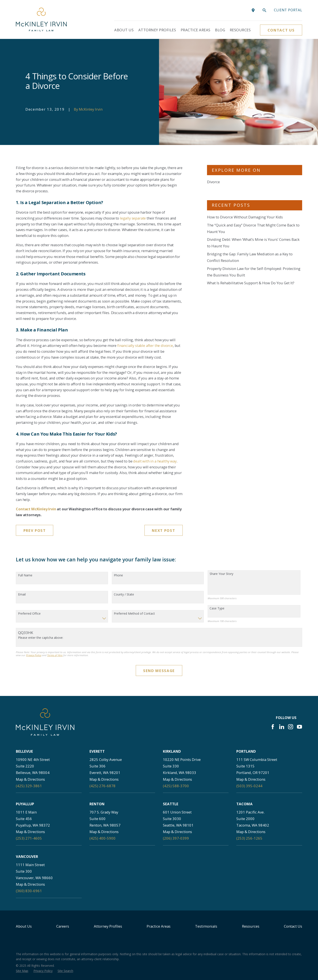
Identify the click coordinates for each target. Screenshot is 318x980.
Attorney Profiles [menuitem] (157, 30)
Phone (118, 575)
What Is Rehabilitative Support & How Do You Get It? (251, 283)
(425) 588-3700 (176, 786)
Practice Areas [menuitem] (196, 30)
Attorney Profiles (108, 926)
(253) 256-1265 (249, 838)
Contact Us (281, 30)
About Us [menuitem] (124, 30)
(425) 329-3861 (29, 786)
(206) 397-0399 (176, 838)
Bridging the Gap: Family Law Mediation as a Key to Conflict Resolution (250, 257)
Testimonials (206, 926)
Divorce (213, 182)
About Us (24, 926)
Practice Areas (159, 926)
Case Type (217, 608)
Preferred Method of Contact (134, 614)
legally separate (133, 218)
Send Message (159, 671)
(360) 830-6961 (29, 891)
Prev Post (35, 530)
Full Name (25, 575)
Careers (63, 926)
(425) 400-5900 (103, 838)
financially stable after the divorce (145, 345)
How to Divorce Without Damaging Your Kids (245, 217)
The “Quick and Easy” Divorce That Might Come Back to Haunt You (253, 228)
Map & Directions (30, 779)
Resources (251, 926)
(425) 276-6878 (103, 786)
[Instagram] (291, 727)
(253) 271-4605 (29, 838)
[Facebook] (273, 727)
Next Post (163, 530)
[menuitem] (22, 971)
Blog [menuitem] (220, 30)
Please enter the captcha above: (41, 638)
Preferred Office (29, 614)
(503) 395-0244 (249, 786)
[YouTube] (299, 727)
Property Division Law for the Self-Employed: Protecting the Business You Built (254, 272)
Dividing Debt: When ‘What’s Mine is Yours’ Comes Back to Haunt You (253, 243)
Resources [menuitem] (240, 30)
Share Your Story (221, 574)
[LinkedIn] (282, 727)
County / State (124, 595)
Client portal (288, 10)
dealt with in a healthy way (155, 461)
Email (22, 595)
